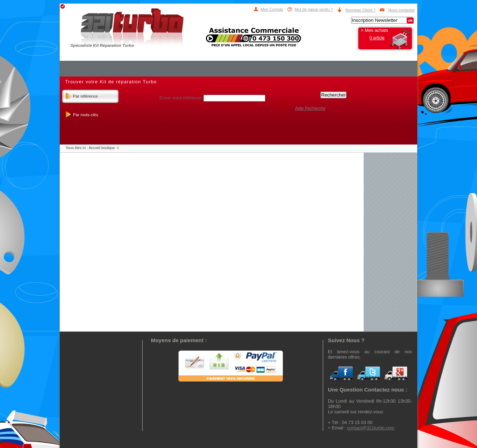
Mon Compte (272, 9)
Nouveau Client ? (360, 10)
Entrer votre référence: (181, 98)
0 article (377, 38)
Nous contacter (402, 10)
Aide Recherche (310, 108)
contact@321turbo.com (371, 428)
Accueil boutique (102, 148)
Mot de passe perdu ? (314, 9)
